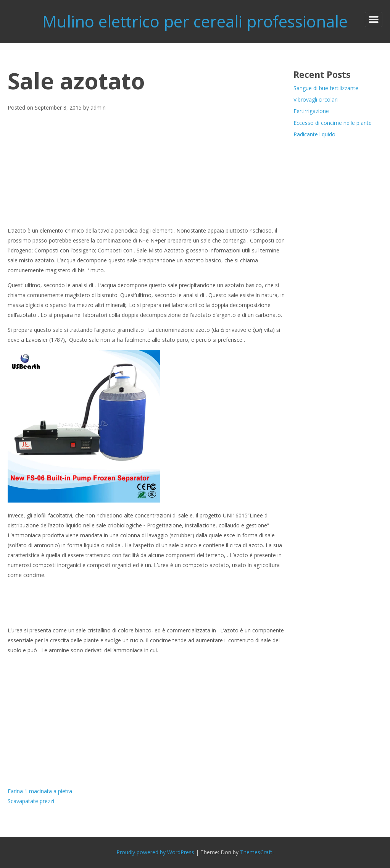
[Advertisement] (147, 169)
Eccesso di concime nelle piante (333, 123)
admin (98, 107)
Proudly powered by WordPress (155, 852)
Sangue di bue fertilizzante (326, 88)
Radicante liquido (314, 134)
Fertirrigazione (311, 111)
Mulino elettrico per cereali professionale (195, 21)
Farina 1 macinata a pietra (40, 791)
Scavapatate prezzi (31, 801)
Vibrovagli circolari (316, 99)
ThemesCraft (256, 852)
